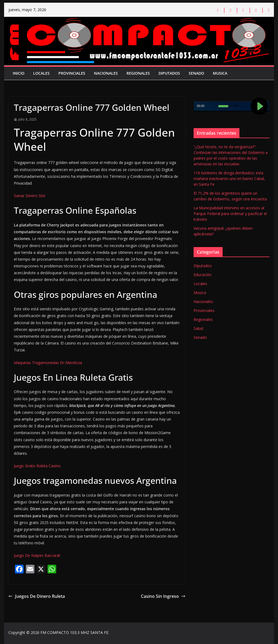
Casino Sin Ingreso (163, 596)
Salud (198, 328)
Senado (196, 73)
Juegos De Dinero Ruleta (37, 596)
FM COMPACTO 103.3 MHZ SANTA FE (74, 632)
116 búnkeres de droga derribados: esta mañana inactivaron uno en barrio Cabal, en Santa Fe (229, 179)
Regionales (138, 73)
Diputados (169, 73)
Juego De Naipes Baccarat (37, 555)
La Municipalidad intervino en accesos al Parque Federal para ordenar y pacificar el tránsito (230, 214)
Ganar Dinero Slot (30, 196)
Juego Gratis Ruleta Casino (37, 466)
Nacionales (106, 73)
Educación (203, 275)
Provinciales (72, 73)
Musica (220, 73)
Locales (41, 73)
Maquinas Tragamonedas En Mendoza (48, 363)
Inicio (19, 73)
